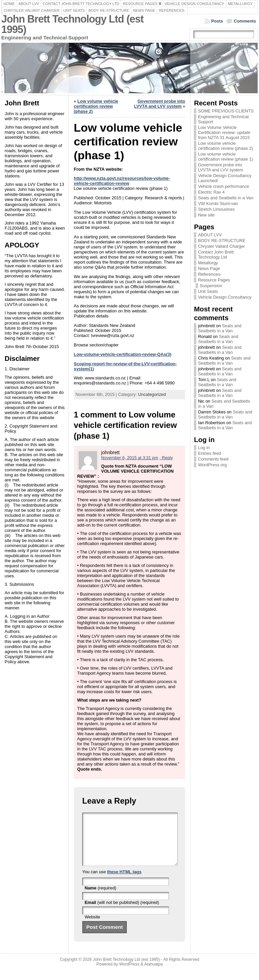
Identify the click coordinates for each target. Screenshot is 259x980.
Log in (204, 448)
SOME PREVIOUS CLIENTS (226, 111)
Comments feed (213, 459)
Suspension (211, 286)
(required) (100, 898)
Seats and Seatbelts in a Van (226, 198)
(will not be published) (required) (122, 913)
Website (92, 927)
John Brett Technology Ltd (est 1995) (73, 24)
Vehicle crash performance (224, 186)
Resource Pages (214, 280)
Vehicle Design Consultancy (225, 297)
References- (210, 274)
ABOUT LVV (210, 235)
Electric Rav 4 (211, 192)
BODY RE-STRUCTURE (222, 241)
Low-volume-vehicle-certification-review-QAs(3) (123, 354)
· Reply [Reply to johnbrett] (166, 458)
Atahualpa (153, 974)
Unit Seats (208, 291)
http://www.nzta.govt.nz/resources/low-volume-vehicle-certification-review (122, 181)
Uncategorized (152, 394)
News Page (209, 268)
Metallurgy (208, 263)
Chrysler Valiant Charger (221, 246)
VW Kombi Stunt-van (218, 204)
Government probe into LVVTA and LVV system (160, 104)
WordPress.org (212, 465)
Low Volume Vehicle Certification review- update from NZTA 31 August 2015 (224, 132)
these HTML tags (124, 882)
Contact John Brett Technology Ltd (216, 255)
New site (206, 215)
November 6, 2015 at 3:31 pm (130, 458)
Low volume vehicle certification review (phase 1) (225, 157)
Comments (245, 21)
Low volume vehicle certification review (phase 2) (96, 106)
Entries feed (209, 453)
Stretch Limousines (216, 209)
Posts (217, 21)
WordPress (129, 974)
